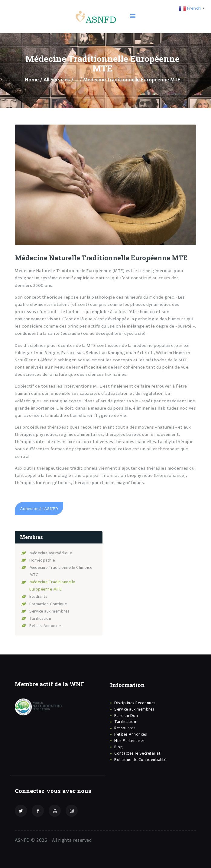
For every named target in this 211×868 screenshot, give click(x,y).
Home (32, 80)
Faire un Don (126, 715)
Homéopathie (44, 559)
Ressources (125, 727)
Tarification (42, 618)
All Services (57, 80)
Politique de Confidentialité (140, 759)
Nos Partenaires (130, 740)
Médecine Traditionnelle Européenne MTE (55, 585)
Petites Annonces (48, 625)
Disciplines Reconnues (135, 702)
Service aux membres (51, 610)
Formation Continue (50, 603)
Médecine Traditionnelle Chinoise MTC (55, 570)
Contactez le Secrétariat (137, 752)
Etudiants (39, 596)
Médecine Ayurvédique (53, 552)
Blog (118, 746)
